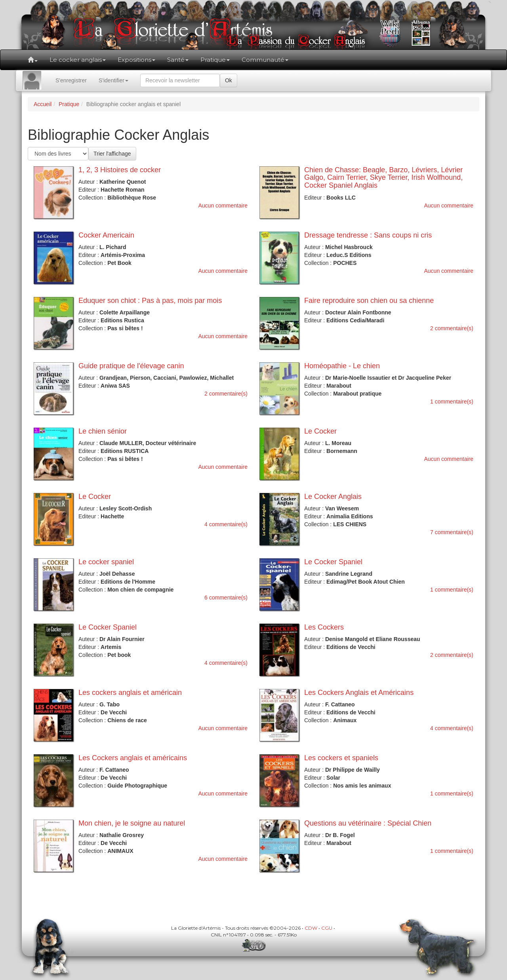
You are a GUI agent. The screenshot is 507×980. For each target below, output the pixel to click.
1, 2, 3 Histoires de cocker (120, 170)
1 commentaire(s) (452, 402)
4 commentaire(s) (226, 524)
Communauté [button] (265, 60)
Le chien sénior (103, 431)
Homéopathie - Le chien (342, 366)
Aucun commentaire (223, 206)
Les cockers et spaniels (341, 758)
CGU (327, 928)
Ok (229, 80)
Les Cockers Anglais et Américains (359, 693)
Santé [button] (178, 60)
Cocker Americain (106, 235)
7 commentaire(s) (452, 532)
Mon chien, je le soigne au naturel (132, 823)
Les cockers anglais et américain (130, 693)
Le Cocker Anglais (333, 497)
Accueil (43, 104)
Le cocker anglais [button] (78, 60)
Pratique (69, 104)
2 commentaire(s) (452, 328)
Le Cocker (320, 431)
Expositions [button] (136, 60)
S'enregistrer (71, 80)
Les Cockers (324, 627)
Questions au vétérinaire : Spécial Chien (368, 823)
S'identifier (113, 80)
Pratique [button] (215, 60)
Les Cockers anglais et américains (133, 758)
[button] (33, 60)
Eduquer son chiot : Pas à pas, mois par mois (150, 301)
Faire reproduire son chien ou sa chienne (369, 301)
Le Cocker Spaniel (333, 562)
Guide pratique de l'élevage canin (131, 366)
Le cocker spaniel (106, 562)
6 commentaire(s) (226, 598)
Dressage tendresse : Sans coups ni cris (368, 235)
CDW (311, 928)
